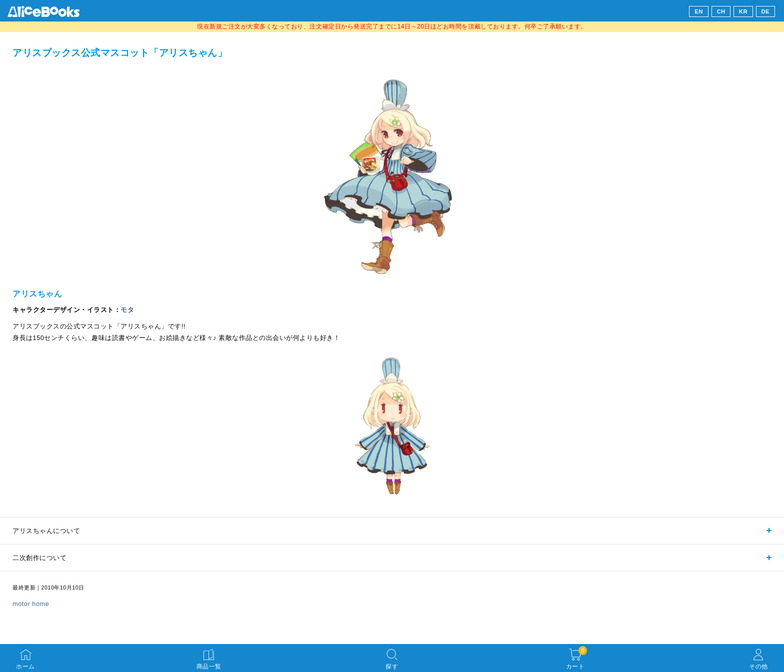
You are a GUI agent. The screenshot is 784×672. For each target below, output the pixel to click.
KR (743, 11)
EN (699, 11)
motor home (31, 604)
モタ (127, 310)
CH (721, 11)
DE (766, 11)
